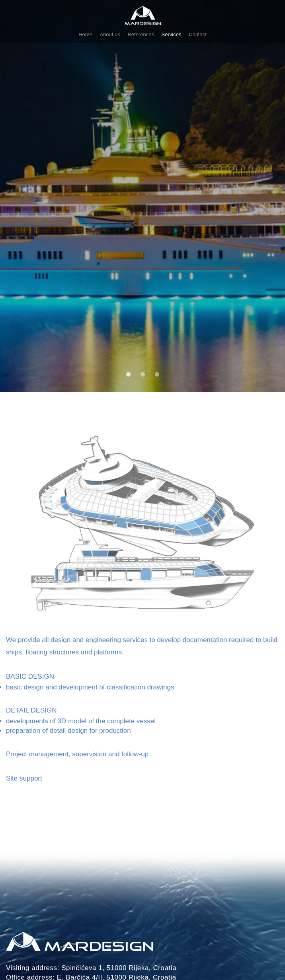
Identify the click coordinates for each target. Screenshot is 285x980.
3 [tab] (156, 374)
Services (172, 34)
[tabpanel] (142, 196)
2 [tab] (142, 374)
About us (110, 34)
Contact (198, 34)
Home (85, 34)
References (141, 34)
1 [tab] (127, 374)
